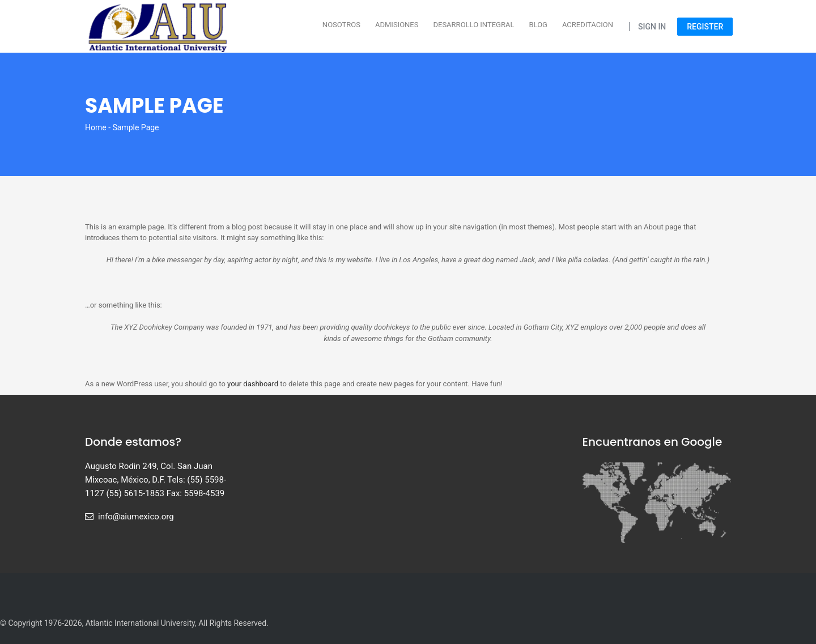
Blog (538, 25)
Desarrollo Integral (473, 25)
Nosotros (341, 25)
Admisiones (397, 25)
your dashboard (253, 384)
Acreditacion (588, 25)
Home (96, 127)
